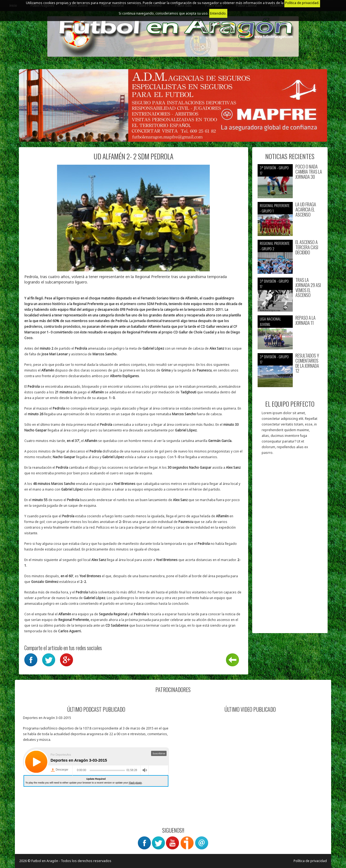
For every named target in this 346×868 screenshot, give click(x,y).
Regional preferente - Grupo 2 (275, 246)
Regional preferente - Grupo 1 (275, 208)
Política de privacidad (310, 861)
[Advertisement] (290, 547)
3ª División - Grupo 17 (274, 170)
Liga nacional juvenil (270, 321)
